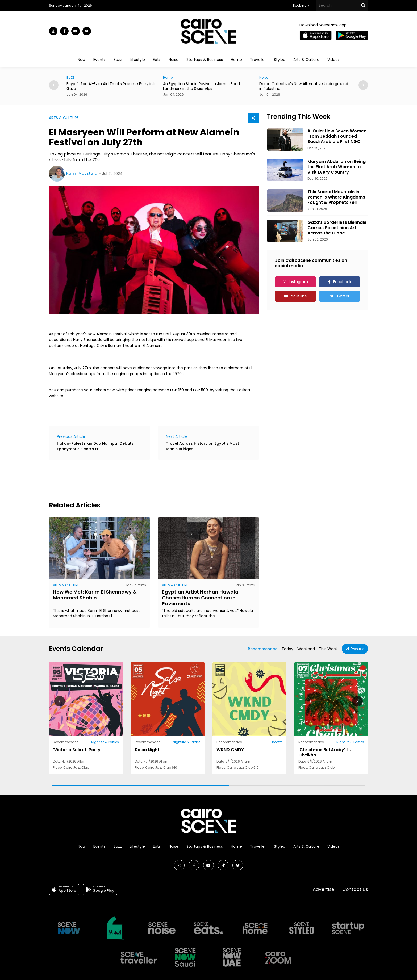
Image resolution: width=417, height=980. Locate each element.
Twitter (343, 296)
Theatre (276, 742)
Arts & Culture (306, 60)
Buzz (118, 60)
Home (236, 60)
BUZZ (70, 77)
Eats (157, 60)
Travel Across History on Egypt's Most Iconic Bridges (203, 446)
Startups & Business (205, 60)
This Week (328, 649)
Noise (174, 60)
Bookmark (301, 5)
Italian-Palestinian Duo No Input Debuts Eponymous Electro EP (95, 446)
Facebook (342, 282)
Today (287, 649)
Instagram (298, 282)
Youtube (299, 296)
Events (99, 60)
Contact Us (355, 889)
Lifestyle (137, 60)
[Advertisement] (146, 480)
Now (82, 60)
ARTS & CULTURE (64, 118)
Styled (280, 60)
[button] (363, 85)
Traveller (258, 60)
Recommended (263, 649)
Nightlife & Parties (105, 742)
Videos (333, 60)
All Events (353, 649)
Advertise (324, 889)
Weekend (306, 649)
